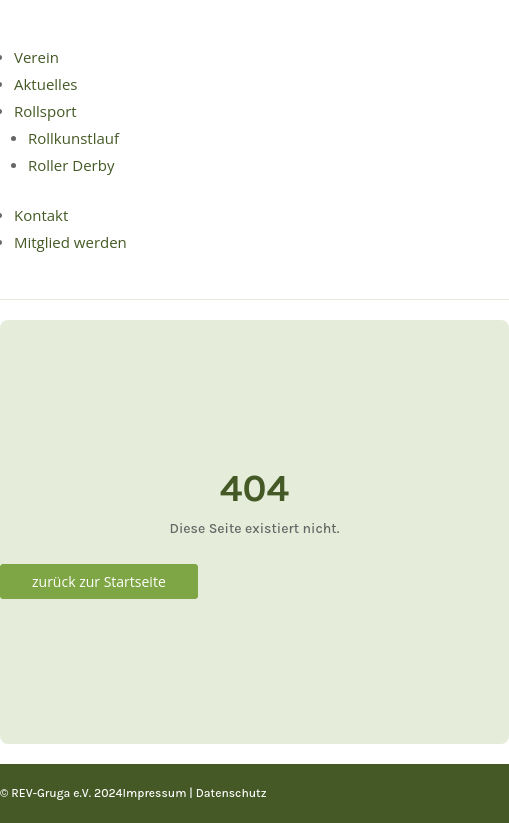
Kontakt (41, 215)
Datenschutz (231, 793)
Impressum (154, 793)
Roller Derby (71, 165)
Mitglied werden (70, 242)
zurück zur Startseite (99, 581)
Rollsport (45, 111)
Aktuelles (45, 84)
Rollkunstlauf (73, 138)
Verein (36, 57)
